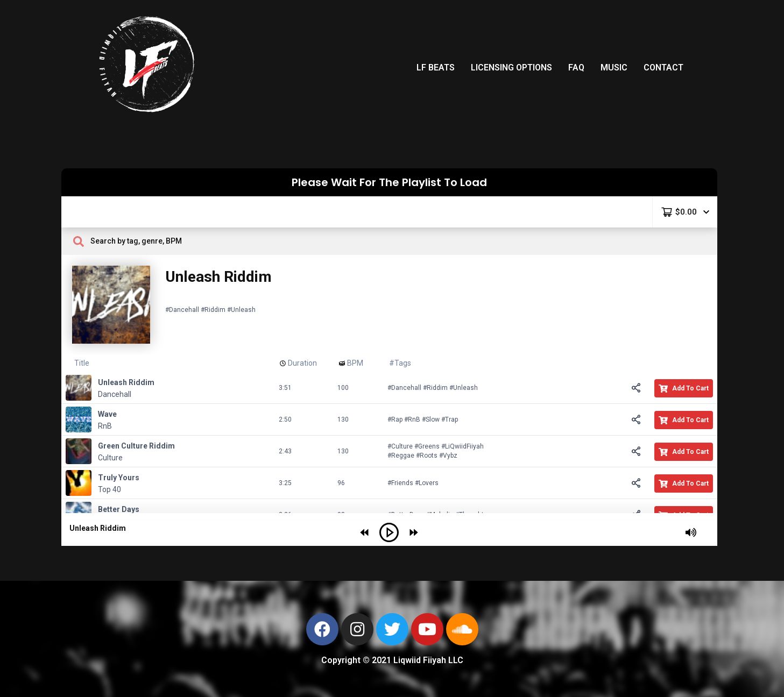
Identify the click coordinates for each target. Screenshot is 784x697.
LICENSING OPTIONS (511, 67)
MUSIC (614, 67)
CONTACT (663, 67)
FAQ (576, 67)
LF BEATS (436, 67)
